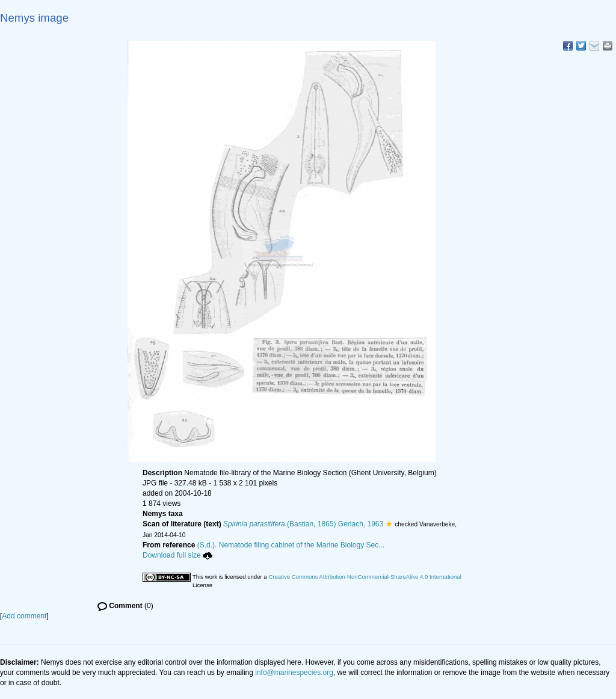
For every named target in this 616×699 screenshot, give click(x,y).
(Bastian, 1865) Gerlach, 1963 (303, 524)
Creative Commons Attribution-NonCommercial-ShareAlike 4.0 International (365, 577)
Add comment (24, 616)
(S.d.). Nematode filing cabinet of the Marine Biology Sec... (291, 545)
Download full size (177, 555)
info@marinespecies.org (294, 673)
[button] (389, 524)
